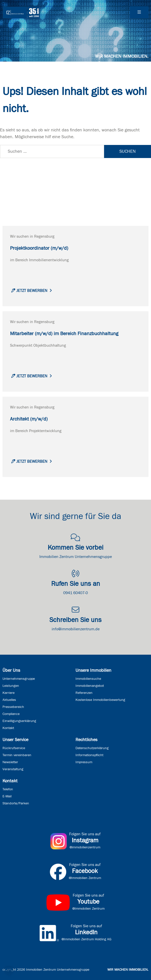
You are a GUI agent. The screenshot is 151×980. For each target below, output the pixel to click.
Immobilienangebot (90, 686)
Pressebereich (13, 707)
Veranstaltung (13, 769)
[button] (9, 971)
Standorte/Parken (16, 803)
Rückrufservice (14, 748)
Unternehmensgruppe (19, 679)
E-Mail (7, 796)
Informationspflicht (89, 755)
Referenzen (84, 693)
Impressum (84, 762)
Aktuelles (9, 700)
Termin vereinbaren (17, 755)
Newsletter (10, 762)
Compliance (11, 714)
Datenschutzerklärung (92, 748)
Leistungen (11, 686)
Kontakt (8, 728)
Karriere (9, 693)
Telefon (8, 789)
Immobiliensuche (88, 679)
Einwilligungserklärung (19, 721)
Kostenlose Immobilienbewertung (100, 700)
